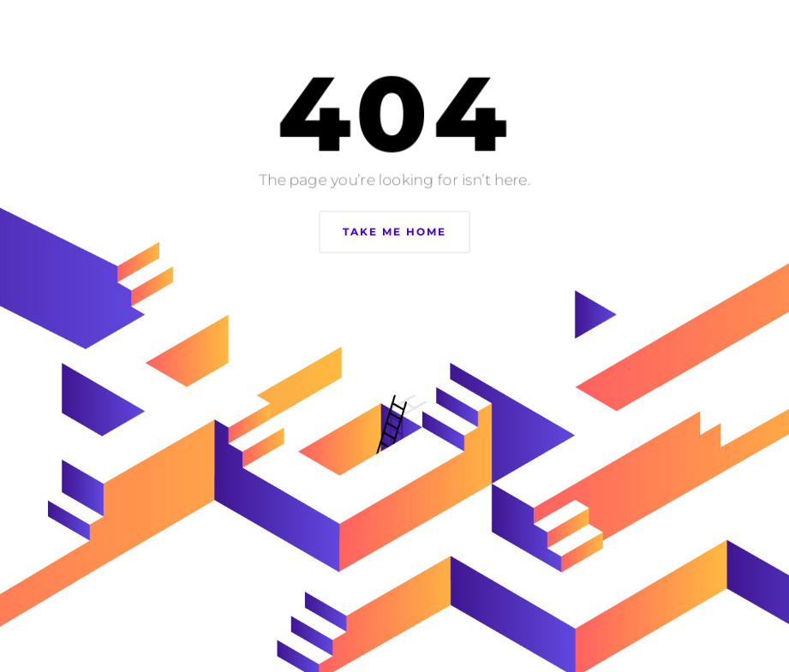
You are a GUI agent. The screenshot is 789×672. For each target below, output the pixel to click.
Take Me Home (394, 232)
